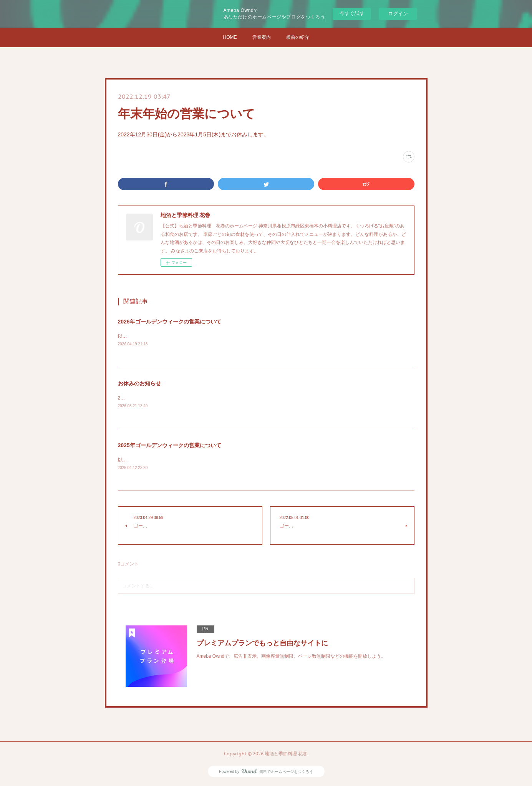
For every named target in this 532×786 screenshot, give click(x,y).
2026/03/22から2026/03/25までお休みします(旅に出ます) (177, 398)
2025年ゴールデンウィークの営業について (170, 446)
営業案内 (262, 37)
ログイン (398, 14)
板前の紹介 (298, 37)
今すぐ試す (352, 13)
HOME (230, 37)
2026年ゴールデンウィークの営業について (170, 322)
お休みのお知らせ (139, 384)
